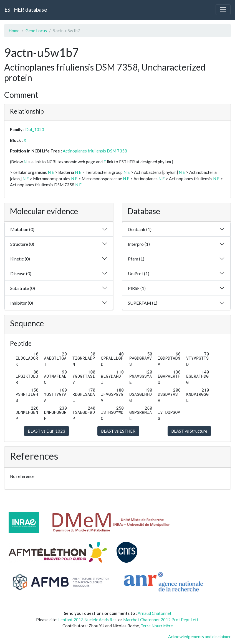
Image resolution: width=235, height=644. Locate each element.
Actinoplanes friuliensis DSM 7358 (95, 151)
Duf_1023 (35, 129)
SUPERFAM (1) (143, 303)
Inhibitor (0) (22, 303)
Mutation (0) (22, 229)
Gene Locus (36, 31)
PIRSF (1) (137, 288)
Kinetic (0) (20, 259)
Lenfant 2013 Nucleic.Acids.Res (87, 620)
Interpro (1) (139, 244)
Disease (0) (21, 273)
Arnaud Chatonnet (155, 613)
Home (14, 31)
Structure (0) (22, 244)
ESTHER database (26, 10)
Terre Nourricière (157, 626)
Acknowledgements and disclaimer (199, 637)
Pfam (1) (136, 259)
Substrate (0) (23, 288)
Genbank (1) (140, 229)
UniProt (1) (139, 273)
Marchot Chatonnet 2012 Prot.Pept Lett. (161, 620)
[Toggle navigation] (223, 10)
